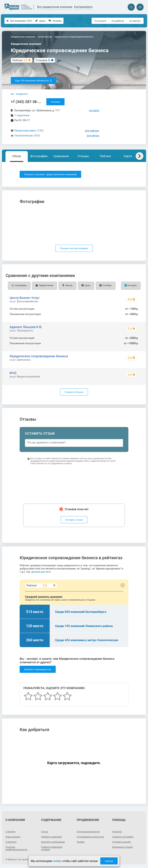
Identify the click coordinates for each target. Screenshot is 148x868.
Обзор (17, 156)
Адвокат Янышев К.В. (26, 327)
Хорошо (109, 861)
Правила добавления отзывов (52, 848)
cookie (57, 861)
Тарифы (81, 842)
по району (118, 21)
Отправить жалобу (122, 842)
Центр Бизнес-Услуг (25, 298)
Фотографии (39, 156)
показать (55, 102)
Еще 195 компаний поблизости (34, 81)
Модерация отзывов (123, 847)
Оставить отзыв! (74, 520)
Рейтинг (106, 156)
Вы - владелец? (19, 94)
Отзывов (43, 60)
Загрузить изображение (53, 842)
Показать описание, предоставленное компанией (50, 174)
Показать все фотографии (74, 248)
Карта (128, 156)
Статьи (44, 832)
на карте (94, 110)
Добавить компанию (51, 837)
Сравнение (61, 156)
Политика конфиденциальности (16, 848)
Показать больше (74, 392)
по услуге (100, 21)
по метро (135, 21)
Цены (40, 21)
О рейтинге (11, 842)
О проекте (10, 832)
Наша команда (13, 837)
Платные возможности (88, 832)
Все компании (19, 21)
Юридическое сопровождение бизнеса (39, 356)
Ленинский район (25, 131)
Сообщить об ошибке (123, 837)
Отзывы (55, 21)
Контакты (117, 832)
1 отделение (22, 115)
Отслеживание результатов (90, 837)
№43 (13, 373)
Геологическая (24, 136)
